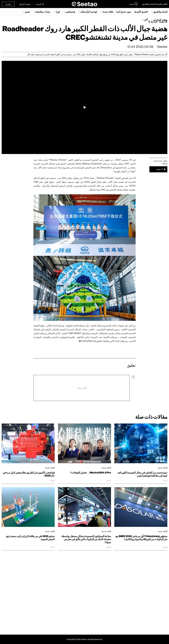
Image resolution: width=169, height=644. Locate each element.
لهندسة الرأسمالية (89, 12)
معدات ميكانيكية (43, 12)
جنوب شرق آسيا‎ (124, 12)
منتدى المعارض (160, 20)
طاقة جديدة (108, 12)
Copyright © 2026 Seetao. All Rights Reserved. (85, 639)
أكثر (146, 20)
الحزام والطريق (160, 12)
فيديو (27, 12)
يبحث (133, 4)
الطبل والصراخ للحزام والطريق (155, 4)
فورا (58, 12)
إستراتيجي (70, 12)
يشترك (8, 4)
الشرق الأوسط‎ (141, 12)
